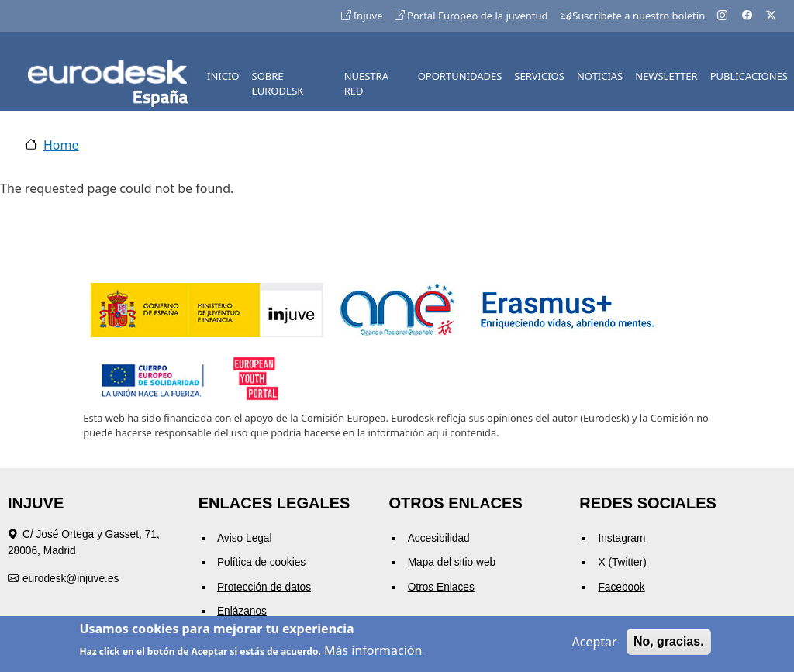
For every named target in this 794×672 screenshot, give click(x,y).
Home (61, 145)
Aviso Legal (245, 538)
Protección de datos (264, 587)
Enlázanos (242, 611)
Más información (373, 653)
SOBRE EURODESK (278, 84)
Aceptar (595, 644)
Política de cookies (261, 562)
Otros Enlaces (441, 587)
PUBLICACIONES (749, 76)
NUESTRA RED (366, 84)
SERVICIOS (539, 76)
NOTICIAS (600, 76)
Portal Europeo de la (471, 16)
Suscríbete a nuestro (633, 16)
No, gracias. (669, 644)
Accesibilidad (439, 538)
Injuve (362, 16)
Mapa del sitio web (452, 562)
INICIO (223, 76)
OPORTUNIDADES (460, 76)
